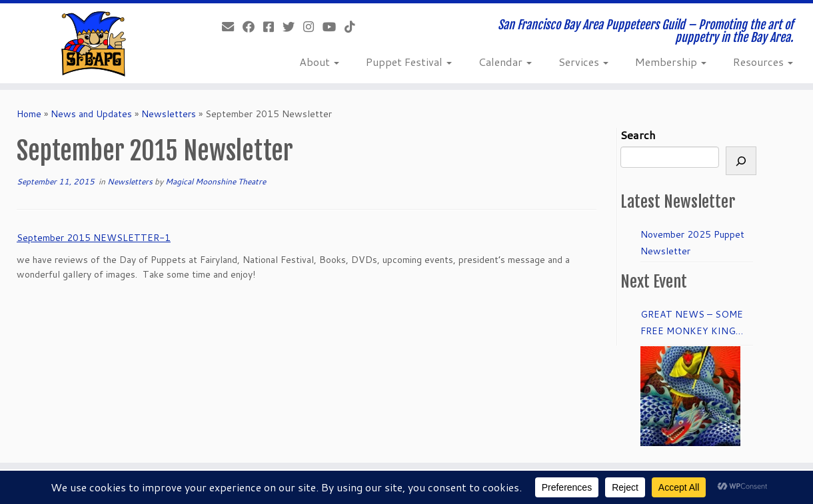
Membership (671, 62)
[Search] (741, 161)
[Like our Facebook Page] (253, 27)
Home (29, 114)
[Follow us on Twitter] (293, 27)
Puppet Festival (409, 62)
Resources (763, 62)
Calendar (505, 62)
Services (583, 62)
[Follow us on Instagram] (313, 27)
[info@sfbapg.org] (232, 27)
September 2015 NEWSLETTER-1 (94, 238)
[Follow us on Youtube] (334, 27)
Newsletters (169, 114)
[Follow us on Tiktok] (354, 27)
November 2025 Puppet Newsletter (692, 243)
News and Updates (91, 114)
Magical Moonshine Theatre (216, 181)
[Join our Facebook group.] (273, 27)
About (319, 62)
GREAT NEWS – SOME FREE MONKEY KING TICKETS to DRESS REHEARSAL (692, 324)
